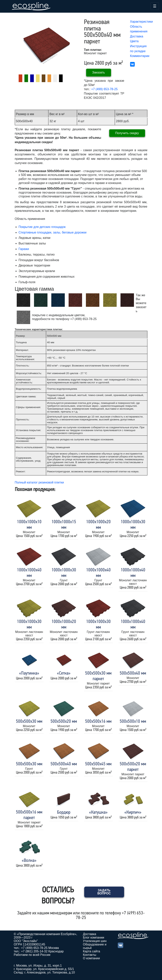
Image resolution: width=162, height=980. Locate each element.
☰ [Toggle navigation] (155, 6)
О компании (91, 958)
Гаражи (24, 249)
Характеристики (142, 22)
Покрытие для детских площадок (42, 227)
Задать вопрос (104, 892)
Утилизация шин (95, 941)
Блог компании (94, 938)
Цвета (134, 41)
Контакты (90, 955)
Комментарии (140, 56)
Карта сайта (92, 951)
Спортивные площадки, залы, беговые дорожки (53, 232)
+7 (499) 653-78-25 (104, 89)
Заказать (99, 72)
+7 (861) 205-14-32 (34, 951)
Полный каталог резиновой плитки (39, 482)
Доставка (137, 36)
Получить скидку (127, 133)
